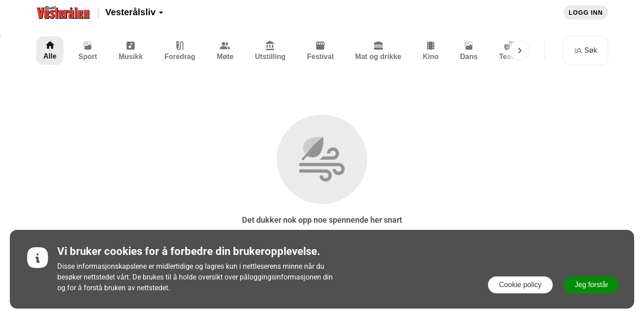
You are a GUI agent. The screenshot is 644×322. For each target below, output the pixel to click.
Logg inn (586, 13)
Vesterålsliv (135, 12)
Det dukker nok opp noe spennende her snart (322, 220)
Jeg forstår (592, 285)
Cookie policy (520, 285)
